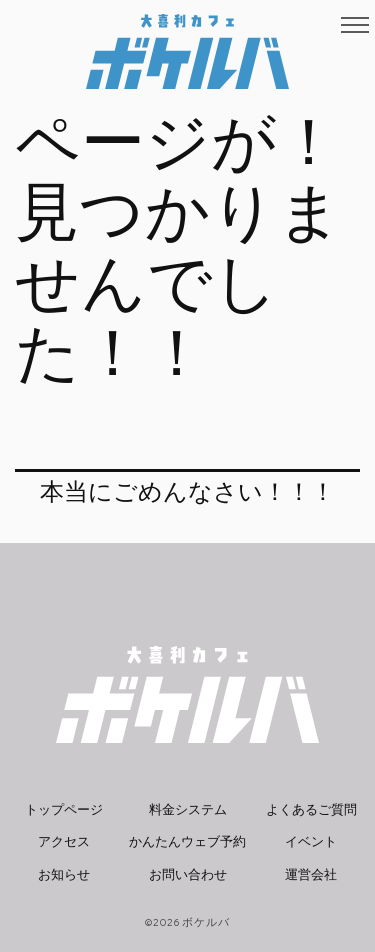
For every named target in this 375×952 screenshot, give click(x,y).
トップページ (64, 809)
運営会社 (311, 874)
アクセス (64, 841)
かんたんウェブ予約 (187, 841)
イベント (311, 841)
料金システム (188, 809)
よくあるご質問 (311, 809)
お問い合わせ (188, 874)
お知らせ (64, 874)
